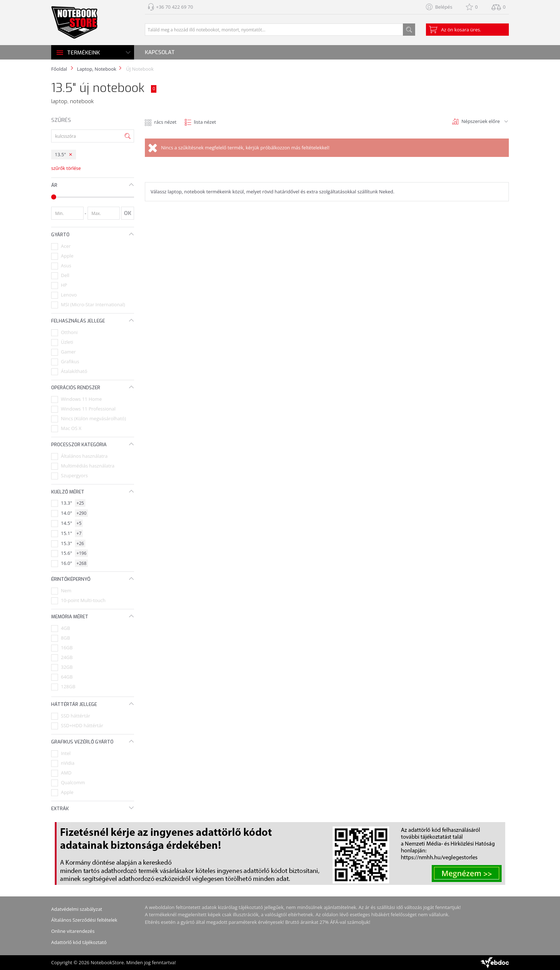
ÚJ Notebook (139, 69)
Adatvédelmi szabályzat (77, 909)
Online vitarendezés (73, 931)
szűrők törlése (66, 168)
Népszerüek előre (481, 121)
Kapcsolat (160, 52)
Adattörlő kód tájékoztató (79, 942)
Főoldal (59, 69)
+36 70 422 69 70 (175, 7)
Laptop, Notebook (96, 69)
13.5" (60, 154)
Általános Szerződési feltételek (84, 920)
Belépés (444, 7)
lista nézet (205, 122)
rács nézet (165, 122)
